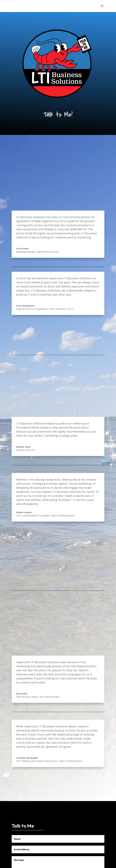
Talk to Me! (58, 115)
